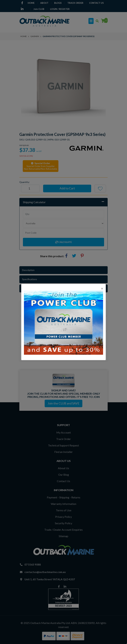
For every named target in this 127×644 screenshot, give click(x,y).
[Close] (102, 288)
